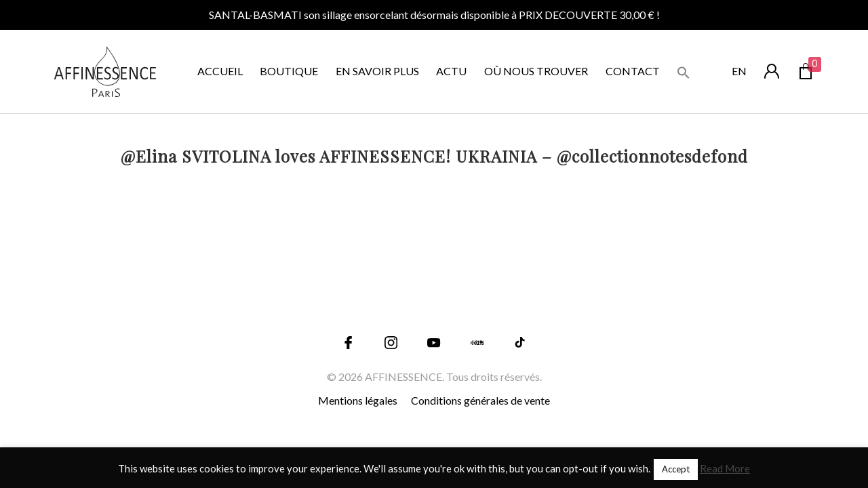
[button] (684, 71)
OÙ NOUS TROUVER (536, 71)
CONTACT (633, 71)
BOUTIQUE (289, 71)
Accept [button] (676, 469)
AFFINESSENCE (403, 377)
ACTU (451, 71)
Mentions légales (358, 400)
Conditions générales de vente (480, 400)
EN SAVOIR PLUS (377, 71)
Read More (725, 468)
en (739, 71)
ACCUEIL (220, 71)
